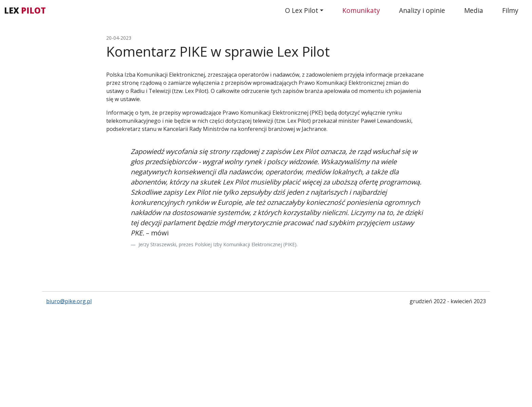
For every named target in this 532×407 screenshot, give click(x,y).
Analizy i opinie (422, 10)
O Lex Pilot (302, 10)
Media (474, 10)
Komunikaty (361, 10)
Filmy (510, 10)
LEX (25, 10)
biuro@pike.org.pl (69, 301)
